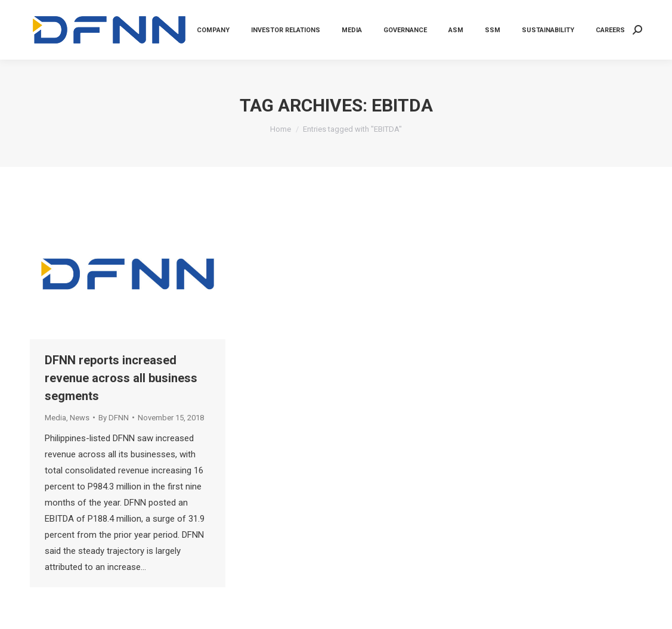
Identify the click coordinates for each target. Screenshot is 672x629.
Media (55, 418)
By (114, 418)
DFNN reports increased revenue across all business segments (121, 378)
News (80, 418)
